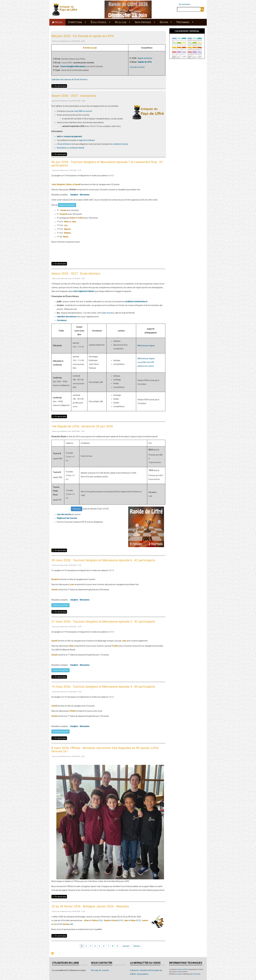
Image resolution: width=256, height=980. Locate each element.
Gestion (164, 23)
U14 (120, 920)
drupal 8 (180, 974)
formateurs (62, 320)
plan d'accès (108, 313)
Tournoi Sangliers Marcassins (73, 66)
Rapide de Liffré (145, 62)
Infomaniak (196, 974)
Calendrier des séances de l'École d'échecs (69, 79)
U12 (138, 920)
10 (60, 924)
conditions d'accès (120, 144)
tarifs (59, 136)
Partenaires (184, 23)
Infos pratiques (144, 23)
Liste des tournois (137, 67)
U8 (71, 924)
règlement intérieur (87, 140)
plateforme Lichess (146, 366)
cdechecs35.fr (183, 969)
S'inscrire (77, 509)
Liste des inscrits (64, 514)
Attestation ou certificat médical (70, 148)
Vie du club (121, 23)
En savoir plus (61, 86)
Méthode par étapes (146, 346)
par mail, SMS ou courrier (82, 111)
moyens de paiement (73, 136)
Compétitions (76, 23)
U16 (100, 920)
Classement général (67, 205)
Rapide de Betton (145, 58)
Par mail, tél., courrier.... (101, 970)
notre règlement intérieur (84, 291)
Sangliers (74, 195)
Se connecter (185, 4)
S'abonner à (52, 953)
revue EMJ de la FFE (146, 362)
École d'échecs (99, 23)
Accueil (59, 22)
